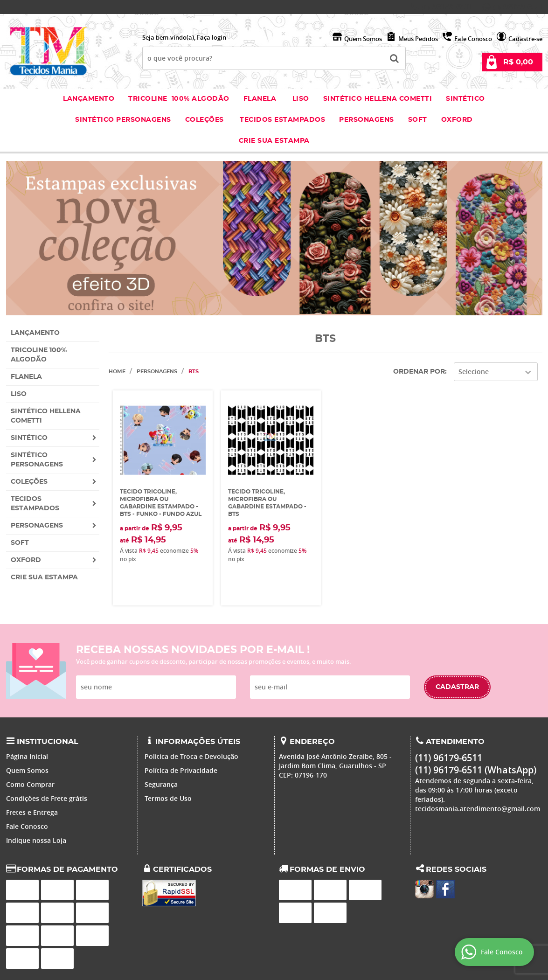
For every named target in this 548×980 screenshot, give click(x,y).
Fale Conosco (473, 39)
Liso (300, 99)
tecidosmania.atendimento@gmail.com (478, 809)
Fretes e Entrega (32, 812)
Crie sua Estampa (274, 141)
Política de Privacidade (181, 770)
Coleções (206, 120)
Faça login (212, 37)
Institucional (48, 742)
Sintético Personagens (123, 120)
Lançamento (89, 99)
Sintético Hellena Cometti (378, 99)
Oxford (457, 120)
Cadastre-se (525, 39)
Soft (418, 120)
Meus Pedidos (418, 39)
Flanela (260, 99)
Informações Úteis (198, 742)
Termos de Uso (168, 798)
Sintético (465, 99)
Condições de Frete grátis (47, 798)
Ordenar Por (419, 372)
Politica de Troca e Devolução (191, 756)
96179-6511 (446, 7)
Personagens (367, 120)
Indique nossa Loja (36, 840)
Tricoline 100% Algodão (179, 99)
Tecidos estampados (282, 120)
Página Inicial (27, 756)
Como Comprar (30, 784)
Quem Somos (363, 39)
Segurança (161, 784)
